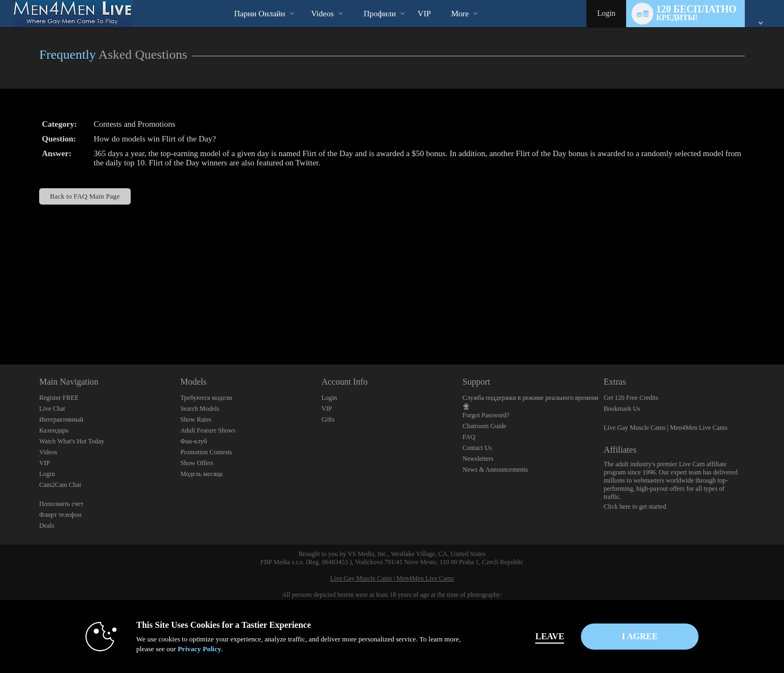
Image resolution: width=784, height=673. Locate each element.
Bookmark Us (622, 409)
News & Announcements (495, 470)
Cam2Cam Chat (60, 485)
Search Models (200, 409)
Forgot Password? (486, 415)
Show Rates (196, 419)
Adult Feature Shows (208, 430)
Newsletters (478, 459)
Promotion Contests (206, 452)
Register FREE (59, 398)
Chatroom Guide (485, 426)
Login (606, 13)
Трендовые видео (302, 0)
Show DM (0, 324)
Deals (47, 526)
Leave (544, 636)
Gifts (328, 419)
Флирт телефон (60, 515)
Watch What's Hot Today (72, 441)
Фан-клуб (194, 441)
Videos (322, 14)
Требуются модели (206, 398)
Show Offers (197, 463)
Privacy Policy (194, 649)
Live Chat (52, 409)
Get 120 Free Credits (631, 398)
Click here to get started (635, 507)
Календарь (54, 430)
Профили (380, 14)
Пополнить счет (61, 504)
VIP (424, 14)
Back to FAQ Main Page (85, 196)
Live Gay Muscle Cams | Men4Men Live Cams (666, 428)
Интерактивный (61, 419)
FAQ (469, 437)
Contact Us (477, 448)
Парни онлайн (260, 14)
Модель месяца (201, 474)
